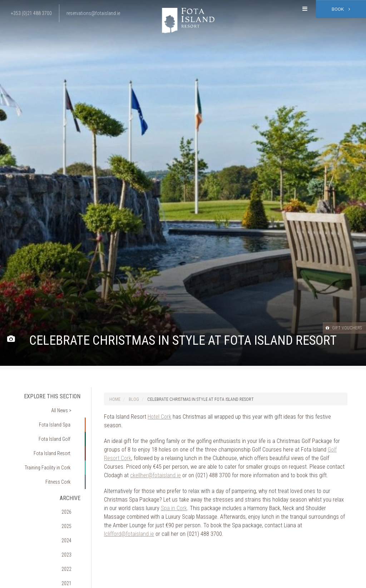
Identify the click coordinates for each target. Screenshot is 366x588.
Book (341, 9)
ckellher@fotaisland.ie (155, 475)
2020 (72, 542)
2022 (72, 522)
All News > (66, 407)
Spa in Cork (174, 508)
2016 (72, 583)
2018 (72, 562)
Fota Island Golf (59, 427)
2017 (72, 573)
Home (115, 399)
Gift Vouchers (337, 328)
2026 (72, 481)
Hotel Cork (159, 417)
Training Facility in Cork (52, 447)
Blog (134, 399)
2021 (72, 532)
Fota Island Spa (60, 417)
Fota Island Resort (57, 437)
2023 (72, 512)
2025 (72, 491)
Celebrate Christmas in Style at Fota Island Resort (201, 399)
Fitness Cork (62, 458)
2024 (72, 502)
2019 (72, 552)
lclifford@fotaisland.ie (129, 534)
